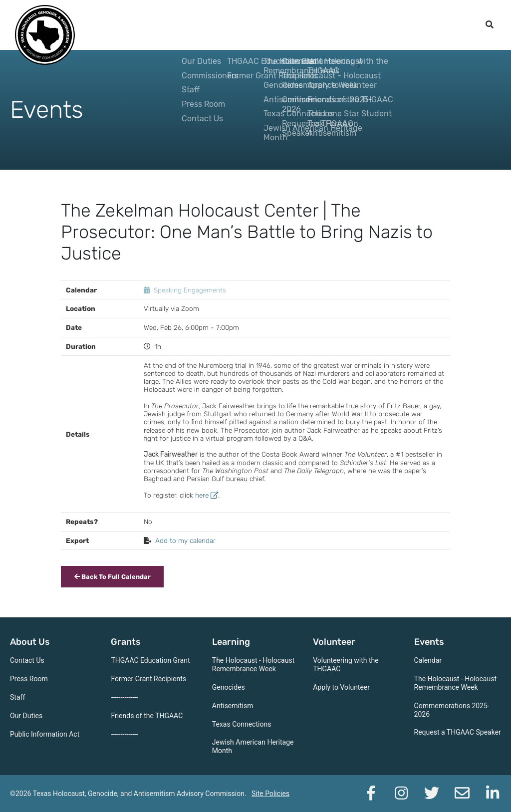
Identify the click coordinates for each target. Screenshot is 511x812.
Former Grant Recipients (148, 679)
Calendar (428, 660)
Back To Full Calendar (113, 577)
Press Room (29, 679)
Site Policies (270, 794)
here (207, 495)
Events (353, 25)
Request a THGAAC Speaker (458, 732)
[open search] (490, 25)
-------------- (124, 697)
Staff (17, 697)
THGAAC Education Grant (150, 660)
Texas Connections (242, 724)
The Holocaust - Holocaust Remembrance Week (253, 665)
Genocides (229, 687)
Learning (253, 25)
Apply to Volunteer (341, 687)
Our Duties (26, 716)
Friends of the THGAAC (147, 716)
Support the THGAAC (426, 25)
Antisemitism (233, 706)
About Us (161, 25)
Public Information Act (45, 734)
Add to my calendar (185, 541)
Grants (207, 25)
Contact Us (27, 660)
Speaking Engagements (190, 290)
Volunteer (305, 25)
